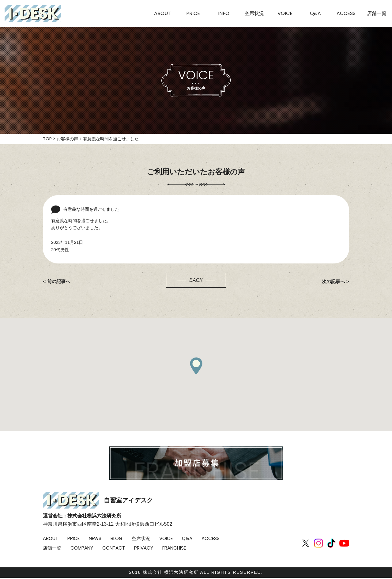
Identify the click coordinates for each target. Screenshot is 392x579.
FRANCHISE (210, 548)
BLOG (121, 538)
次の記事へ (333, 281)
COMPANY (112, 548)
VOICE (173, 538)
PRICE (76, 538)
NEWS (99, 538)
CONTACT (146, 548)
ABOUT (51, 538)
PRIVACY (177, 548)
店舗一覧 (81, 548)
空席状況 (147, 538)
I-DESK (33, 13)
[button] (196, 366)
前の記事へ (59, 281)
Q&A (196, 538)
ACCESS (52, 548)
